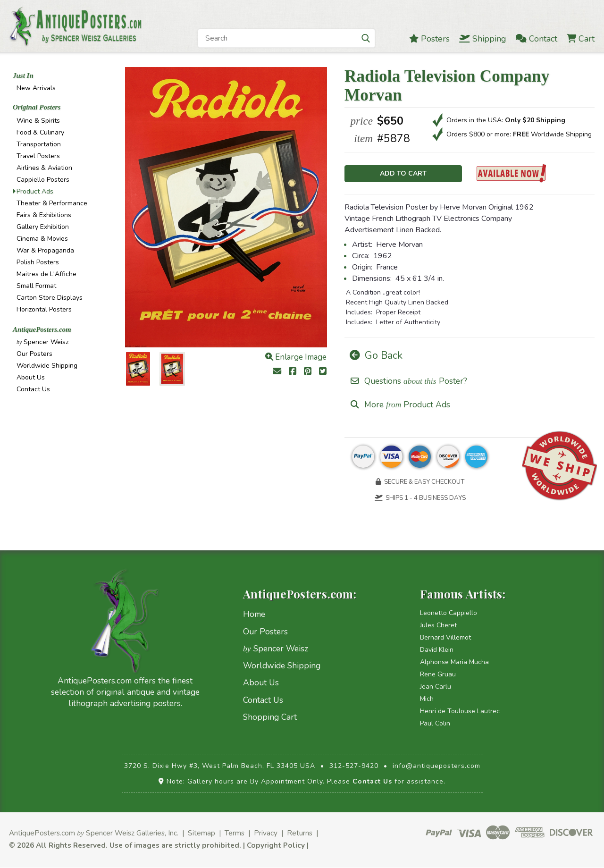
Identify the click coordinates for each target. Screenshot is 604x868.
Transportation (39, 144)
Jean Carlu (436, 687)
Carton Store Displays (50, 298)
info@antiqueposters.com (436, 767)
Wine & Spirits (38, 121)
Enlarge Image (296, 357)
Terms (235, 834)
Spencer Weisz (42, 342)
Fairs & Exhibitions (44, 215)
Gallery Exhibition (43, 227)
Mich (427, 700)
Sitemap (201, 834)
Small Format (36, 286)
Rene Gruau (438, 675)
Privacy (266, 834)
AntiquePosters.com (42, 329)
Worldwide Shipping (47, 366)
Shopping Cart (270, 718)
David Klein (437, 651)
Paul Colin (435, 724)
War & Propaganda (45, 250)
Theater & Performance (52, 203)
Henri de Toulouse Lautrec (460, 712)
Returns (300, 834)
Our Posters (34, 354)
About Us (31, 377)
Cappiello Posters (43, 180)
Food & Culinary (40, 132)
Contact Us (33, 389)
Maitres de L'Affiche (46, 274)
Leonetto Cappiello (449, 614)
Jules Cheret (438, 626)
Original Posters (37, 107)
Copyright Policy (276, 846)
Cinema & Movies (42, 239)
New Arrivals (36, 88)
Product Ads (35, 191)
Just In (23, 76)
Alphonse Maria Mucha (454, 663)
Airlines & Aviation (44, 168)
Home (254, 615)
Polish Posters (38, 262)
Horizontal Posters (44, 309)
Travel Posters (38, 156)
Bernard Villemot (445, 638)
